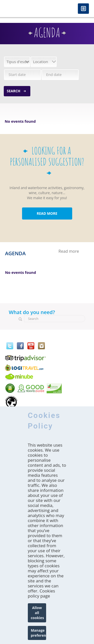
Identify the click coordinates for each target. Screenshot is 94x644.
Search (14, 91)
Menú (83, 9)
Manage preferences (39, 633)
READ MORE (47, 213)
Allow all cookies (37, 613)
